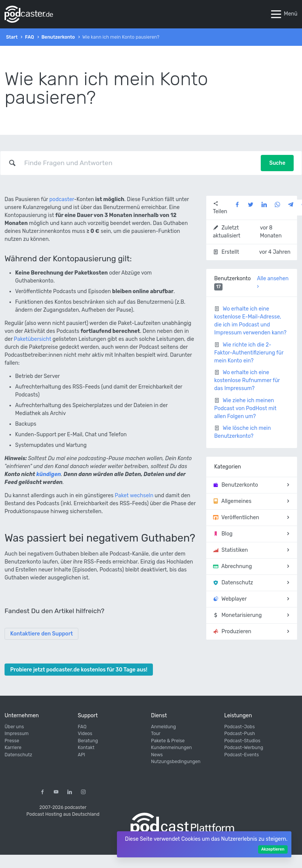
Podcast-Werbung (244, 748)
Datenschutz (18, 755)
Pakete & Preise (168, 741)
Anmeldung (163, 727)
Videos (85, 734)
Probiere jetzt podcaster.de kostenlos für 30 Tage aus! (79, 670)
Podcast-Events (242, 755)
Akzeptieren (273, 849)
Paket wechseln (134, 496)
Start (12, 37)
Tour (156, 734)
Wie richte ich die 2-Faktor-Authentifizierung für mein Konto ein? (249, 353)
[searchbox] (139, 163)
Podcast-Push (240, 734)
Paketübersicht (33, 339)
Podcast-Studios (243, 741)
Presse (12, 741)
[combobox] (139, 163)
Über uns (14, 727)
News (157, 755)
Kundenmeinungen (171, 748)
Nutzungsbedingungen (176, 762)
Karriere (13, 748)
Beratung (88, 741)
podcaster (61, 199)
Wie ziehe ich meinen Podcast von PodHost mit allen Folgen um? (245, 408)
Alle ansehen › (273, 283)
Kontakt (86, 748)
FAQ (30, 37)
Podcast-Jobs (240, 727)
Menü (283, 14)
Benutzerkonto (58, 37)
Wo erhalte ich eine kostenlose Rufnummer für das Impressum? (247, 380)
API (82, 755)
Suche (277, 163)
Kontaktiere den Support (41, 634)
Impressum (17, 734)
